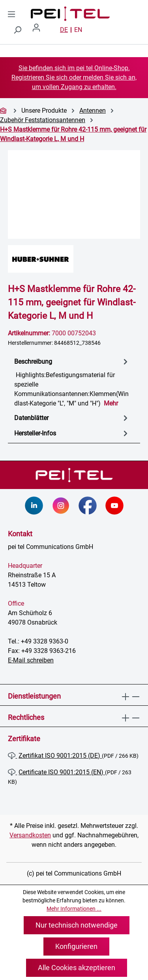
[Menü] (11, 14)
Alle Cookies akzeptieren (77, 968)
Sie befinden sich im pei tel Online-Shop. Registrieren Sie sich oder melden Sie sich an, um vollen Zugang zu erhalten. (74, 77)
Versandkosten (30, 835)
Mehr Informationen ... (74, 909)
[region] (74, 194)
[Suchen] (17, 30)
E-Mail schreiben (31, 660)
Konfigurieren (76, 946)
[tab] (72, 382)
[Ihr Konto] (39, 30)
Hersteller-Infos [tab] (72, 433)
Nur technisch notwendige (77, 925)
